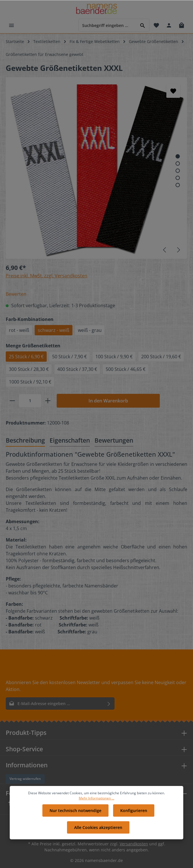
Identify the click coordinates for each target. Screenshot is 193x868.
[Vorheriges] (165, 250)
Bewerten (16, 294)
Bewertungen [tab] (114, 440)
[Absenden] (109, 703)
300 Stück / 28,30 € (29, 369)
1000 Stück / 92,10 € (30, 382)
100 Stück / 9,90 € (114, 357)
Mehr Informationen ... (96, 800)
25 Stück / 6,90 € (26, 357)
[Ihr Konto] (169, 25)
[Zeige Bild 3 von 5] (178, 171)
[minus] (12, 401)
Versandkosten (134, 844)
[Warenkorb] (182, 25)
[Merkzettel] (156, 25)
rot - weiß (19, 330)
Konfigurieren (134, 813)
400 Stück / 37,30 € (77, 369)
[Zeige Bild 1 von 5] (178, 156)
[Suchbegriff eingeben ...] (107, 25)
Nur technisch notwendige (75, 813)
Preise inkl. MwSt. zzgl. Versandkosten (47, 276)
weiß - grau (90, 330)
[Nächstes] (178, 250)
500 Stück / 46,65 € (126, 369)
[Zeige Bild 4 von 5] (178, 178)
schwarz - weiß (54, 330)
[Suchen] (143, 25)
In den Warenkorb (108, 401)
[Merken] (173, 91)
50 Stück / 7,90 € (69, 357)
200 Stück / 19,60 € (161, 357)
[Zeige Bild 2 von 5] (178, 164)
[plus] (48, 401)
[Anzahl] (30, 401)
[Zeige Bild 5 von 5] (178, 185)
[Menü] (11, 25)
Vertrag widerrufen (25, 779)
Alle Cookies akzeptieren (98, 830)
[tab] (25, 441)
